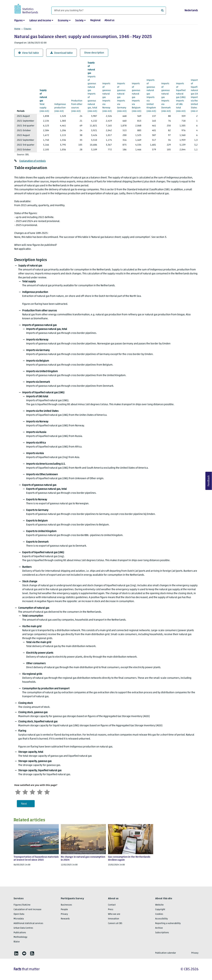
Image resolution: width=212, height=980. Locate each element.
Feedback (209, 481)
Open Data (19, 914)
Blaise (17, 942)
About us (109, 20)
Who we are (114, 914)
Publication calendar (166, 953)
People (64, 910)
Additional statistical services (28, 923)
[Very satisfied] (47, 792)
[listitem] (16, 953)
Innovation (114, 919)
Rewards (65, 919)
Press (111, 910)
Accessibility (161, 919)
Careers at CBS (115, 923)
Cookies (159, 914)
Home (17, 29)
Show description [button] (94, 53)
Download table (62, 53)
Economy (63, 21)
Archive (159, 928)
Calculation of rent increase (27, 910)
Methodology (20, 937)
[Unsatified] (25, 792)
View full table (29, 53)
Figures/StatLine (22, 905)
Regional (95, 20)
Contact (112, 905)
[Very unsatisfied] (18, 792)
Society (79, 21)
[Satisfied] (40, 792)
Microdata (19, 919)
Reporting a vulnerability (168, 923)
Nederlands (191, 11)
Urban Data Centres (23, 928)
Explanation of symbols (33, 161)
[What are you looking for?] (109, 11)
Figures (18, 21)
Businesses (66, 905)
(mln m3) (44, 101)
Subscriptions (162, 933)
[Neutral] (32, 792)
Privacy (64, 914)
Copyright (160, 910)
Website (159, 905)
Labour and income (40, 21)
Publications (20, 933)
